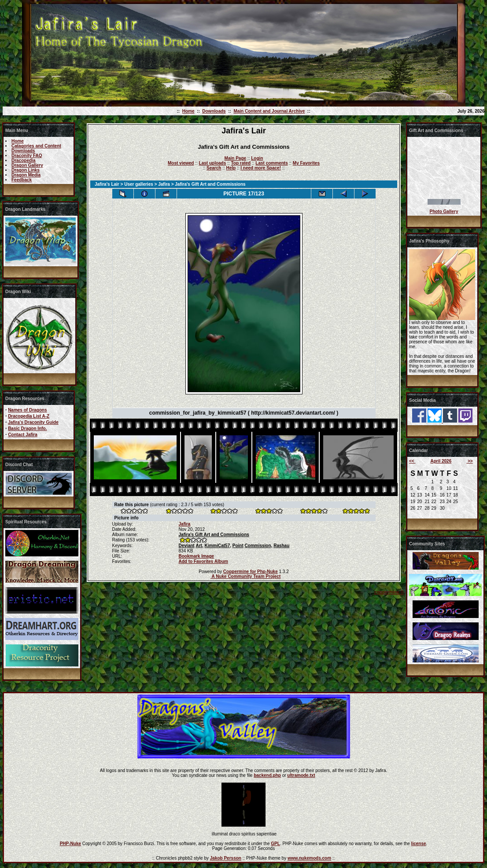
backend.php (267, 775)
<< (412, 461)
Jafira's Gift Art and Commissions (214, 535)
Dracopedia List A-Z (29, 416)
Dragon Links (26, 170)
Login (257, 158)
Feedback (22, 180)
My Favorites (306, 163)
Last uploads (213, 163)
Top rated (241, 163)
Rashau (281, 546)
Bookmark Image (197, 556)
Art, (199, 546)
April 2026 (441, 461)
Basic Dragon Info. (27, 428)
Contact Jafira (23, 435)
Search (214, 168)
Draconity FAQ (27, 156)
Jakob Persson (226, 858)
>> (469, 461)
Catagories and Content (36, 146)
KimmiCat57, (218, 546)
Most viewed (181, 163)
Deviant (187, 546)
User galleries (139, 184)
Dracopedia (23, 160)
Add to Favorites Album (203, 561)
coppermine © (389, 592)
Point (238, 546)
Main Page (235, 158)
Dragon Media (26, 175)
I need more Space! (261, 168)
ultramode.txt (301, 775)
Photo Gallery (444, 211)
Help (231, 168)
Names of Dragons (27, 410)
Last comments (271, 163)
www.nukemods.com (309, 858)
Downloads (214, 111)
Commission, (259, 546)
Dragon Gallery (27, 165)
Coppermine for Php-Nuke (251, 572)
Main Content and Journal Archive (269, 111)
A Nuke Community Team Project (245, 576)
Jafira (164, 184)
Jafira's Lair (107, 184)
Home (188, 111)
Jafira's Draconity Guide (33, 422)
